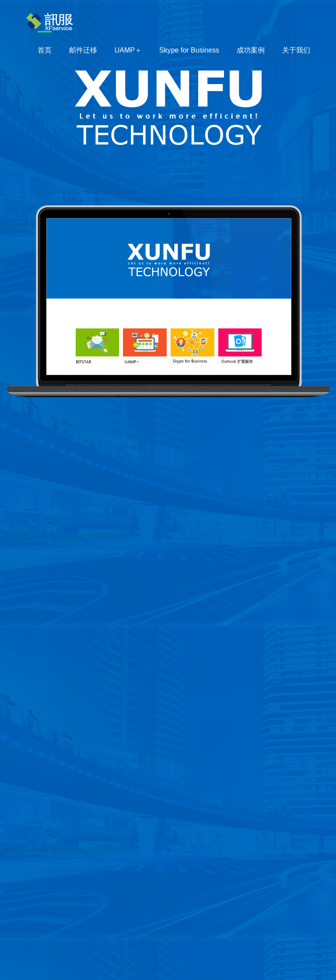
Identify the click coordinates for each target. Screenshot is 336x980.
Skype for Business (189, 50)
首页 (45, 50)
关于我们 (296, 50)
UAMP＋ (128, 50)
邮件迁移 (83, 50)
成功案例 (251, 50)
